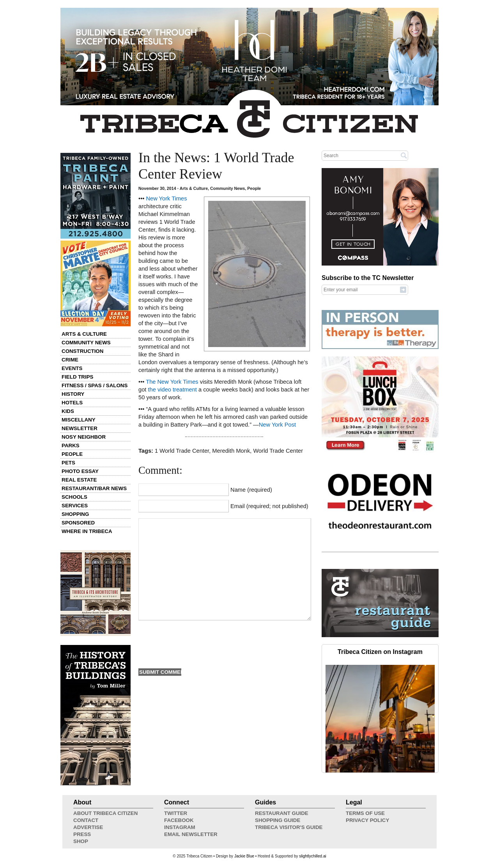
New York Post (277, 425)
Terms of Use (365, 813)
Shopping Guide (278, 820)
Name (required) (251, 490)
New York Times (166, 198)
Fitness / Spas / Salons (95, 385)
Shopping (75, 514)
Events (72, 368)
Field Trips (77, 377)
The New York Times (172, 382)
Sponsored (78, 523)
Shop (81, 841)
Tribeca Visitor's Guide (289, 827)
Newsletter (80, 428)
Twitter (176, 813)
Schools (74, 497)
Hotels (72, 403)
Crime (70, 360)
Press (82, 834)
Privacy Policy (367, 820)
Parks (71, 446)
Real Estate (79, 480)
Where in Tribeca (87, 531)
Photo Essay (80, 471)
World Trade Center (278, 451)
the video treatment (172, 390)
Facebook (179, 820)
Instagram (180, 827)
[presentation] (198, 643)
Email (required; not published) (269, 506)
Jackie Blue (244, 856)
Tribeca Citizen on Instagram (380, 652)
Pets (68, 463)
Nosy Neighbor (84, 437)
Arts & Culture (84, 334)
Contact (86, 820)
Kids (68, 411)
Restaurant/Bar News (94, 488)
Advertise (88, 827)
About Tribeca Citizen (105, 813)
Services (75, 506)
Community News (86, 343)
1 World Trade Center (182, 451)
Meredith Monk (231, 451)
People (72, 454)
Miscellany (79, 420)
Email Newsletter (191, 834)
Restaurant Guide (282, 813)
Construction (82, 351)
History (73, 394)
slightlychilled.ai (312, 856)
